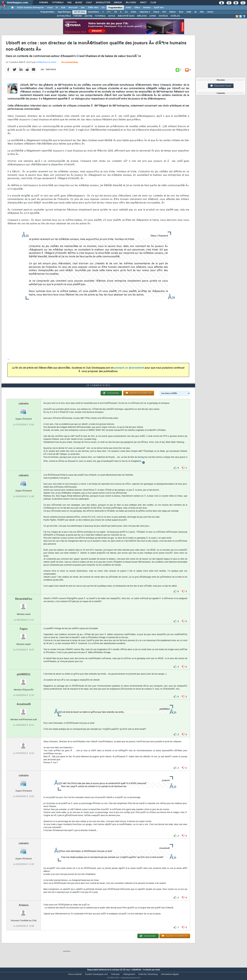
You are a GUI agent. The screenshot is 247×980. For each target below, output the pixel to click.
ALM (63, 8)
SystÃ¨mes (159, 8)
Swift (189, 12)
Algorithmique (64, 12)
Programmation (115, 8)
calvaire (24, 410)
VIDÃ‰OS (175, 16)
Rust (181, 12)
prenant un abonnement (129, 370)
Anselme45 (24, 710)
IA (57, 8)
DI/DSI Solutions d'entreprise (30, 8)
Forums (43, 3)
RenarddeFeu (24, 605)
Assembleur (94, 12)
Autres (210, 12)
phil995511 (24, 680)
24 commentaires (70, 64)
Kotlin (134, 12)
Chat (89, 3)
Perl (164, 12)
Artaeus (24, 911)
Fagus (24, 635)
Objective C (145, 12)
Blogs (79, 3)
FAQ (69, 3)
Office (137, 8)
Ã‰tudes (131, 3)
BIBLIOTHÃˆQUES (126, 16)
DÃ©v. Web (93, 8)
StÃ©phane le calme (46, 64)
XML (202, 12)
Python (172, 12)
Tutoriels (58, 3)
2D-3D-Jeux (79, 12)
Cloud (50, 8)
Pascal (156, 12)
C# (115, 12)
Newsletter (103, 3)
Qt (195, 12)
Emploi (118, 3)
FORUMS (78, 16)
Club (153, 3)
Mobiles (147, 8)
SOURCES (163, 16)
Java (83, 8)
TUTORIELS (100, 16)
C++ (109, 12)
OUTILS (112, 16)
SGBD (128, 8)
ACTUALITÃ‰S (64, 16)
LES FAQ (88, 16)
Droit (143, 3)
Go (126, 12)
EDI (103, 8)
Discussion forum (221, 86)
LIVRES (153, 16)
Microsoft (73, 8)
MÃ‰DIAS (142, 16)
